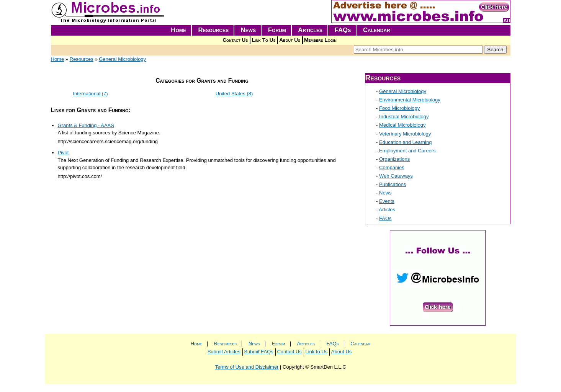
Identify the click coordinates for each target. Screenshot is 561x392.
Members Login (320, 40)
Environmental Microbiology (410, 100)
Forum (277, 30)
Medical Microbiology (402, 125)
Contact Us (235, 40)
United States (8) (234, 94)
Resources (213, 30)
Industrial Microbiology (404, 117)
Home (178, 30)
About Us (290, 40)
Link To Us (263, 40)
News (249, 30)
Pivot (63, 153)
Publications (393, 184)
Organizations (394, 159)
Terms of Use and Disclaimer (247, 367)
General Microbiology (122, 59)
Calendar (377, 30)
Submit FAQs (259, 352)
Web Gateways (396, 176)
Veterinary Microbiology (405, 134)
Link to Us (316, 352)
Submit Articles (224, 352)
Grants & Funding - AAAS (86, 125)
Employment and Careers (407, 151)
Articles (310, 30)
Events (387, 201)
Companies (392, 167)
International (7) (91, 94)
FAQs (343, 30)
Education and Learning (405, 142)
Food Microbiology (399, 108)
